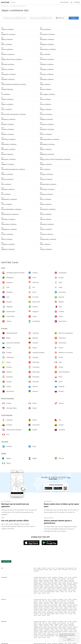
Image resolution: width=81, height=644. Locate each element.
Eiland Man (66, 586)
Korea (58, 579)
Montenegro (51, 587)
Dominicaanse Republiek (49, 592)
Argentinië (61, 590)
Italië (71, 586)
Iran (46, 579)
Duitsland (41, 585)
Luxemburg (36, 587)
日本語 (35, 568)
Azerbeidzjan (55, 577)
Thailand (41, 582)
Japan (50, 579)
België (60, 583)
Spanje (56, 585)
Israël (40, 579)
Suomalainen (65, 570)
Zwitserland (69, 583)
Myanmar (36, 580)
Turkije (52, 582)
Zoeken (74, 18)
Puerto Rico (36, 592)
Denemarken (47, 585)
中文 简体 (49, 568)
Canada (35, 590)
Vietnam (60, 582)
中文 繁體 (44, 568)
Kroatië (57, 586)
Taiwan (56, 582)
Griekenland (47, 586)
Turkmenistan (47, 582)
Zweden (49, 589)
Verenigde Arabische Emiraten (40, 577)
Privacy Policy (63, 637)
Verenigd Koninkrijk (72, 585)
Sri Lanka (72, 579)
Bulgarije (64, 583)
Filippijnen (56, 580)
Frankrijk (65, 585)
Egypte (39, 593)
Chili (69, 590)
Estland (52, 585)
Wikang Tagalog (40, 570)
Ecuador (41, 592)
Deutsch (51, 570)
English (39, 568)
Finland (60, 585)
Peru (66, 592)
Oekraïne (70, 589)
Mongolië (41, 580)
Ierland (61, 586)
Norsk (70, 570)
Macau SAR (46, 580)
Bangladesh (61, 577)
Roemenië (40, 589)
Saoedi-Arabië (71, 580)
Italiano (59, 570)
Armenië (49, 577)
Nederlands (36, 571)
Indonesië (36, 579)
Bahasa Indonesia (70, 568)
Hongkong (75, 577)
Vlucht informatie (64, 2)
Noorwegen (71, 587)
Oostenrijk (44, 583)
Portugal (35, 589)
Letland (41, 587)
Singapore (36, 582)
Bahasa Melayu (62, 568)
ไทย (56, 568)
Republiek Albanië (37, 583)
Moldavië (46, 587)
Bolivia (66, 590)
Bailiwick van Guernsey (39, 586)
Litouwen (75, 586)
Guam (75, 592)
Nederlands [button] (77, 2)
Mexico (40, 590)
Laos (68, 579)
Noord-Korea (72, 582)
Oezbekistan (66, 582)
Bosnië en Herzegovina (53, 583)
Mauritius (44, 593)
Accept (69, 640)
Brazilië (57, 592)
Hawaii (56, 590)
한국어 (53, 568)
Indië (43, 579)
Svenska (74, 570)
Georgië (70, 577)
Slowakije (59, 589)
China (66, 577)
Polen (76, 587)
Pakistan (61, 580)
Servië (45, 589)
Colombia (73, 590)
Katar (65, 580)
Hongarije (53, 586)
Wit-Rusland (64, 589)
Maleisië (51, 580)
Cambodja (54, 579)
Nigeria (49, 593)
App (71, 2)
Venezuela (62, 592)
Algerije (35, 593)
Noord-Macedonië (58, 587)
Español (55, 570)
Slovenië (54, 589)
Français (46, 570)
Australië (70, 592)
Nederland (65, 587)
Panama (44, 590)
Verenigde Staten (50, 590)
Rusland (75, 589)
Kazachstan (63, 579)
